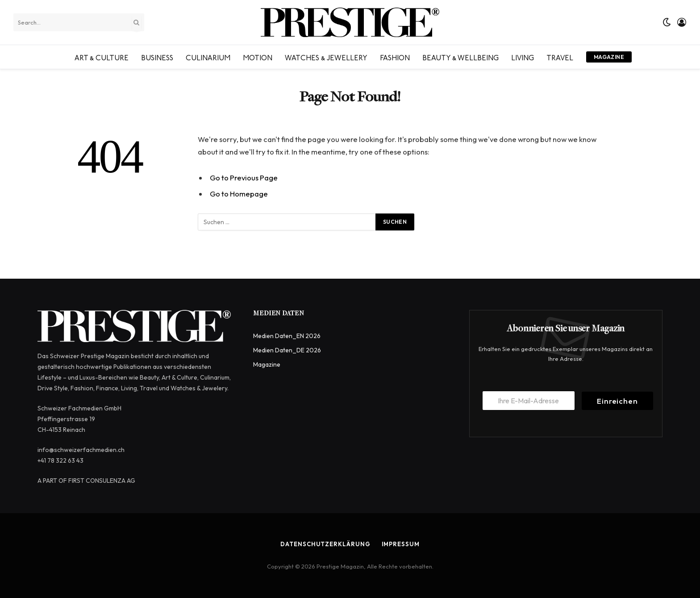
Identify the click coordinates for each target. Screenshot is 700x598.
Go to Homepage (239, 194)
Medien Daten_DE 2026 (287, 350)
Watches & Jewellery (326, 57)
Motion (258, 57)
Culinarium (208, 57)
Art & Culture (102, 57)
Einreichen (617, 401)
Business (157, 57)
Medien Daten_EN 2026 (287, 336)
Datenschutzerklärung (325, 544)
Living (523, 57)
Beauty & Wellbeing (460, 57)
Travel (560, 57)
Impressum (401, 544)
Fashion (395, 57)
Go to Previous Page (244, 178)
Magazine (609, 57)
